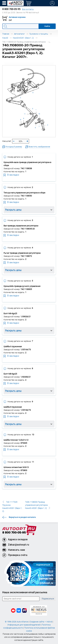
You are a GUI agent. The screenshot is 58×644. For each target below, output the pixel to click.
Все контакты (28, 9)
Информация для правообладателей (24, 625)
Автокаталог (19, 34)
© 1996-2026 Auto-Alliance (17, 622)
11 (25, 114)
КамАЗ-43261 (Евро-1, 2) (23, 38)
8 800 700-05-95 (14, 533)
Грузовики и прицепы (39, 34)
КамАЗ (5, 38)
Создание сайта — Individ (41, 622)
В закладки (11, 175)
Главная (6, 34)
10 (39, 114)
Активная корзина (17, 17)
